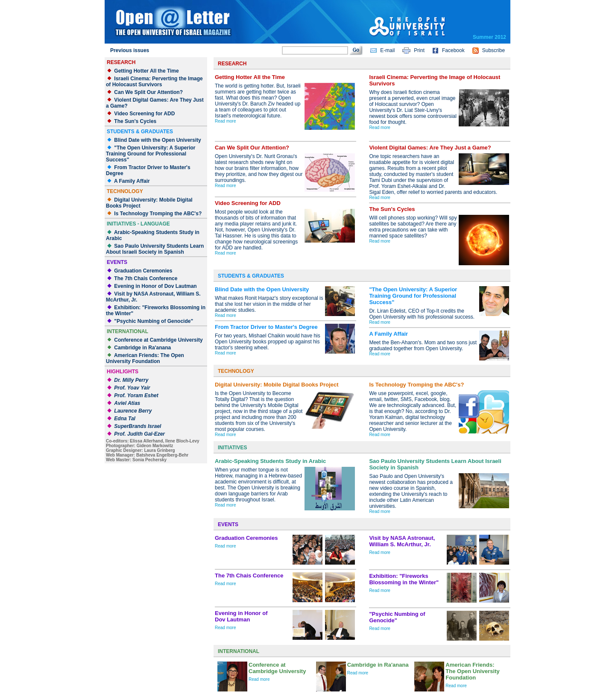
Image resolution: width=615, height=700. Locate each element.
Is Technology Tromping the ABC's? (158, 214)
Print (419, 50)
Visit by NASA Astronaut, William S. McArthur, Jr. (402, 541)
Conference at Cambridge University (158, 340)
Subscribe (493, 50)
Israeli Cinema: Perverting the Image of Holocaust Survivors (154, 82)
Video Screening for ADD (144, 114)
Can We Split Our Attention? (148, 92)
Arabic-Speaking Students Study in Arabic (270, 461)
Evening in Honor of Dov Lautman (155, 286)
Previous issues (130, 50)
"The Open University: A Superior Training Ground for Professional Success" (151, 154)
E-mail (387, 50)
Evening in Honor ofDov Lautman (241, 616)
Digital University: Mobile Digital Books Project (277, 385)
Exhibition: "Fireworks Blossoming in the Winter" (404, 579)
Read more (225, 121)
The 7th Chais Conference (146, 278)
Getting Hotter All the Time (146, 71)
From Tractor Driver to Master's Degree (266, 327)
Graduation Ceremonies (143, 271)
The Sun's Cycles (135, 121)
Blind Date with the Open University (157, 140)
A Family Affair (132, 181)
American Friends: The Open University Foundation (145, 358)
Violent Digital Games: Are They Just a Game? (430, 148)
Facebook (453, 50)
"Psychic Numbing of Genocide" (154, 321)
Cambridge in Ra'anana (142, 348)
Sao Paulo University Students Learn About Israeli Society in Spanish (155, 249)
